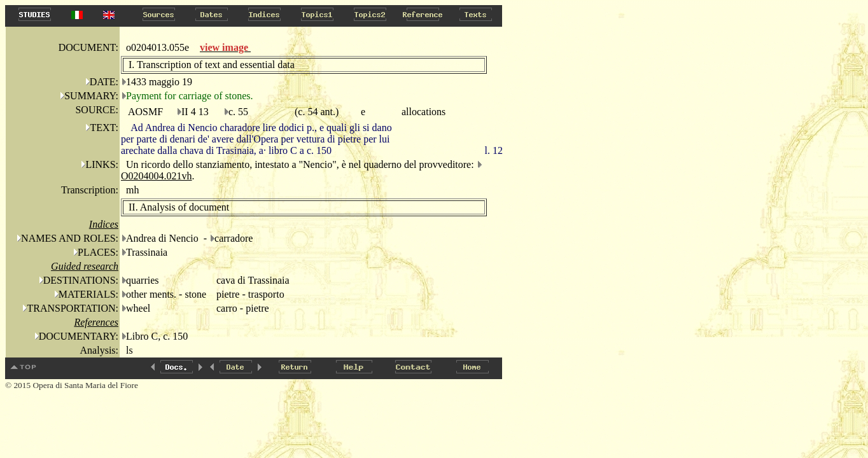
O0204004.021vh (157, 176)
